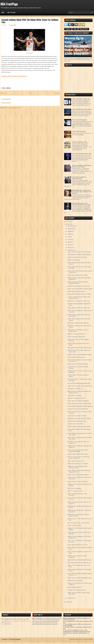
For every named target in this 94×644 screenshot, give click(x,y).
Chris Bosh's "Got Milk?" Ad (75, 389)
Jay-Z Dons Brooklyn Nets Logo (82, 154)
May (69, 242)
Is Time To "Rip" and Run (74, 525)
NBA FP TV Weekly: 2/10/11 (75, 491)
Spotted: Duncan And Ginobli (75, 424)
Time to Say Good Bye (79, 132)
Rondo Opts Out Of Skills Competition (78, 401)
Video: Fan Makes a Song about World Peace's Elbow (82, 166)
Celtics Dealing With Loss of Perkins (78, 275)
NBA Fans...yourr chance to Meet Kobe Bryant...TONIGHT (78, 458)
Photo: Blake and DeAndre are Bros (77, 545)
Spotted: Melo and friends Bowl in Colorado (80, 560)
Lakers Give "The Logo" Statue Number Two (80, 386)
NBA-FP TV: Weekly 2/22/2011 (76, 334)
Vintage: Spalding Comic (80, 142)
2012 (68, 221)
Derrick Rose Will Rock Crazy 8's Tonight (79, 294)
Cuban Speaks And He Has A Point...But (79, 308)
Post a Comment (6, 103)
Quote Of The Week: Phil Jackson (77, 257)
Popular (68, 29)
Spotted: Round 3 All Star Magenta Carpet (79, 355)
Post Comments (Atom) (14, 108)
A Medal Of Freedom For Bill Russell (78, 409)
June (69, 239)
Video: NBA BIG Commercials (81, 99)
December (71, 226)
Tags (75, 29)
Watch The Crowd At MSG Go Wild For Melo (80, 289)
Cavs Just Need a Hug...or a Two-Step (78, 523)
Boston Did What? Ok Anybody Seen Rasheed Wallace (78, 283)
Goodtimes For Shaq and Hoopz (76, 590)
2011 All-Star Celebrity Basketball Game (79, 383)
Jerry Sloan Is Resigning (74, 488)
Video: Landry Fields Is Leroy (75, 461)
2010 (68, 602)
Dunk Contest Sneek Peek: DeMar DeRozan (80, 406)
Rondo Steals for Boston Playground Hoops (80, 578)
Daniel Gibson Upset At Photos (76, 291)
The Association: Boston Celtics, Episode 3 (79, 255)
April (69, 245)
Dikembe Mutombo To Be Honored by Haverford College (81, 204)
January (70, 598)
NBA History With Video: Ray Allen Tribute (79, 418)
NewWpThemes (78, 639)
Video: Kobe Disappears (79, 120)
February (70, 250)
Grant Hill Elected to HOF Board (82, 109)
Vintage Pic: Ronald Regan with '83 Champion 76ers (77, 467)
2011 (68, 224)
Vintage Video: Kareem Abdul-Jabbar (78, 454)
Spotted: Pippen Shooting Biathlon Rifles (79, 426)
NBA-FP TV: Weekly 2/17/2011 (76, 398)
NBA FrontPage (9, 4)
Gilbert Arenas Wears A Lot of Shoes (78, 464)
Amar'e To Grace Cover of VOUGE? (77, 481)
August (70, 234)
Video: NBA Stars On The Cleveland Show (79, 404)
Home (3, 12)
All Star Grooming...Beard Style (76, 337)
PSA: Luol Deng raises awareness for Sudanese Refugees (78, 451)
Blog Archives (84, 29)
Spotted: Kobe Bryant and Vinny (76, 421)
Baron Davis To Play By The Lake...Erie (78, 301)
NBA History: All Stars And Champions (78, 323)
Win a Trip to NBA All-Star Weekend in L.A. (79, 563)
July (69, 237)
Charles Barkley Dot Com (74, 587)
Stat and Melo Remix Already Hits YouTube (79, 348)
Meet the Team (11, 12)
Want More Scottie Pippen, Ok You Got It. (79, 286)
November (71, 229)
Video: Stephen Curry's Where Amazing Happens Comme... (78, 471)
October (70, 231)
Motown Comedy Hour (74, 260)
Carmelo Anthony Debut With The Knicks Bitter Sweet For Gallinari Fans (30, 21)
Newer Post (3, 93)
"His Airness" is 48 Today (74, 396)
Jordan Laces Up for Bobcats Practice (78, 475)
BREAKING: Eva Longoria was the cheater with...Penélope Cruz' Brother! (82, 192)
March (70, 247)
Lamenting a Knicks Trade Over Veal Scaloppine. (14, 76)
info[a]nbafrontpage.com (7, 624)
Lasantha (90, 639)
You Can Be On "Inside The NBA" (77, 416)
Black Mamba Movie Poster (75, 580)
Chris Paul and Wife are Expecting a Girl (79, 178)
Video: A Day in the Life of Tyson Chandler (79, 252)
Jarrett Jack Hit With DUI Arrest (76, 357)
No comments (12, 25)
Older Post (57, 93)
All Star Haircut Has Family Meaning (78, 364)
